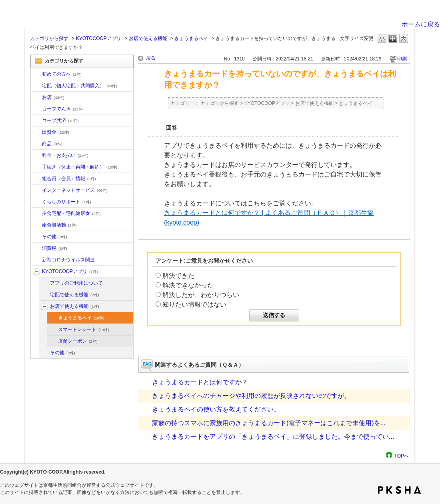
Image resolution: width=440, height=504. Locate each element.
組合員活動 (59, 225)
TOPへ (402, 456)
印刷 (402, 59)
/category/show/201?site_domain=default (44, 283)
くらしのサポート (67, 202)
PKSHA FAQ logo (399, 490)
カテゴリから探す (49, 38)
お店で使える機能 (148, 38)
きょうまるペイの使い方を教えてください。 (216, 409)
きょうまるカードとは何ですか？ (200, 382)
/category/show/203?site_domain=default (44, 307)
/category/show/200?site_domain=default (36, 272)
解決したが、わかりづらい (201, 295)
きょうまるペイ (191, 38)
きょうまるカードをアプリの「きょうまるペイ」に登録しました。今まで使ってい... (273, 437)
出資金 (56, 132)
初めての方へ (62, 74)
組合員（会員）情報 (69, 179)
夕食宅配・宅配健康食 (71, 213)
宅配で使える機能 (75, 295)
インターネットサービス (75, 190)
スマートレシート (84, 329)
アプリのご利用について (76, 283)
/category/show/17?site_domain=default (36, 214)
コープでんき (63, 109)
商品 (52, 144)
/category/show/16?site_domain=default (36, 202)
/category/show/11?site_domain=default (36, 144)
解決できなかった (188, 285)
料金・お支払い (65, 155)
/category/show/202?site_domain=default (44, 295)
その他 (55, 237)
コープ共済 (60, 120)
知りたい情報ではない (194, 304)
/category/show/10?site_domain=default (36, 74)
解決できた (178, 276)
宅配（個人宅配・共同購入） (80, 86)
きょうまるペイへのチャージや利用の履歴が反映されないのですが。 (251, 396)
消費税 (55, 248)
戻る (151, 58)
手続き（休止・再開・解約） (80, 167)
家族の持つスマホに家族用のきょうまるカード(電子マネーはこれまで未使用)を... (269, 423)
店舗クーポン (78, 341)
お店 (53, 97)
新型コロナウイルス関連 (68, 260)
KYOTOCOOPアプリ (99, 38)
